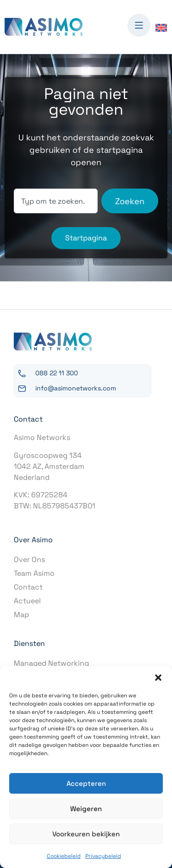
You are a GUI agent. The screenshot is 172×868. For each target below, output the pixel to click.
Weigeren (86, 809)
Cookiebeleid (64, 856)
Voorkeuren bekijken (86, 834)
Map (21, 615)
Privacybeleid (103, 856)
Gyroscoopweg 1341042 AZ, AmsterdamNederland (49, 466)
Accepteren (86, 783)
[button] (158, 678)
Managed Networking (51, 663)
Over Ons (29, 559)
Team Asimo (34, 573)
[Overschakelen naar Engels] (161, 27)
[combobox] (56, 201)
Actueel (27, 601)
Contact (28, 587)
